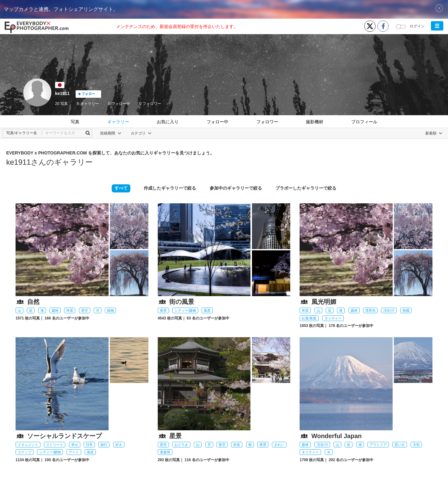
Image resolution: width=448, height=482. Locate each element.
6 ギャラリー (88, 104)
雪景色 (370, 310)
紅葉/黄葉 (309, 318)
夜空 (222, 445)
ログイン (417, 26)
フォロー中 (119, 104)
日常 (89, 445)
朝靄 (406, 310)
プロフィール (364, 122)
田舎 (237, 445)
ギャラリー (118, 122)
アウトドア (378, 445)
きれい (279, 445)
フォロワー (150, 104)
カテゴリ (141, 133)
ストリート (55, 445)
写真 (75, 122)
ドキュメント (28, 445)
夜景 (163, 310)
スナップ (25, 452)
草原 (70, 310)
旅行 (104, 445)
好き (119, 445)
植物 (110, 310)
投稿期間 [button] (111, 133)
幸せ (75, 445)
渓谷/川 (389, 310)
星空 (85, 310)
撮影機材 (315, 122)
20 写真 (61, 104)
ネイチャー (333, 318)
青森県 (165, 452)
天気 (416, 445)
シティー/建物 (185, 310)
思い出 (400, 445)
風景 (207, 310)
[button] (437, 26)
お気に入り (168, 122)
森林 (55, 310)
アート (74, 452)
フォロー (87, 94)
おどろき (181, 445)
